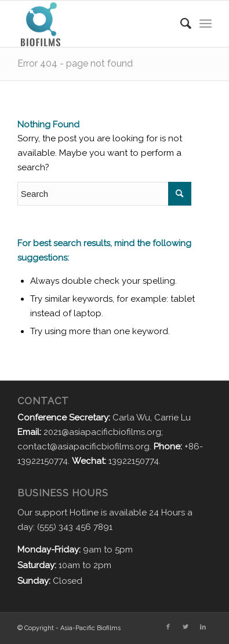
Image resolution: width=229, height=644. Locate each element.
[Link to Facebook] (168, 627)
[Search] (180, 24)
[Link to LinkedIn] (203, 627)
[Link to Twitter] (186, 627)
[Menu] (206, 24)
